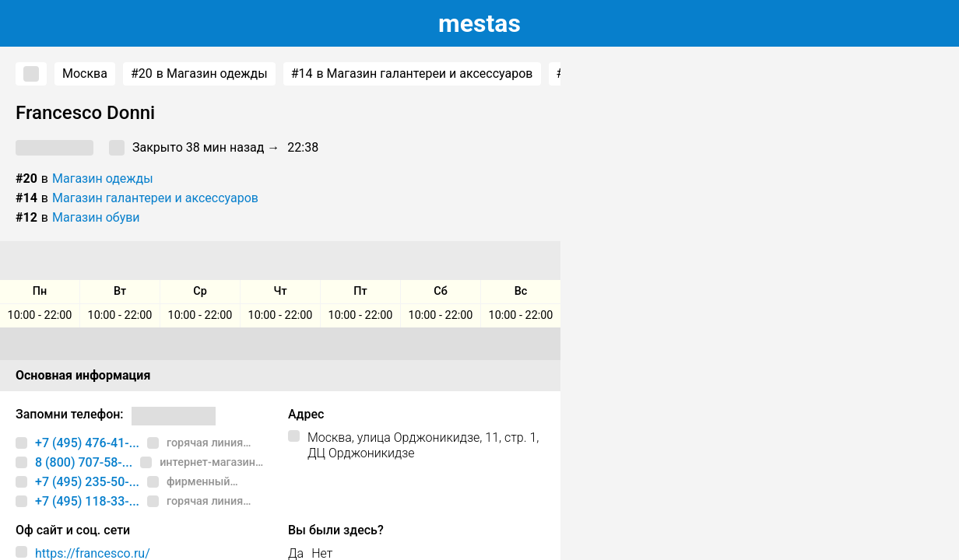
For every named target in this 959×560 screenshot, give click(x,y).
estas (479, 23)
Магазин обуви (96, 217)
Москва (85, 73)
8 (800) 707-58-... (84, 462)
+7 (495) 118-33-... (87, 501)
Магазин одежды (103, 178)
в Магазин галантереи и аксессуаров (412, 74)
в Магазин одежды (199, 74)
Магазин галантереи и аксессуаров (155, 198)
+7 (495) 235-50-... (87, 482)
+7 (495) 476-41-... (87, 443)
